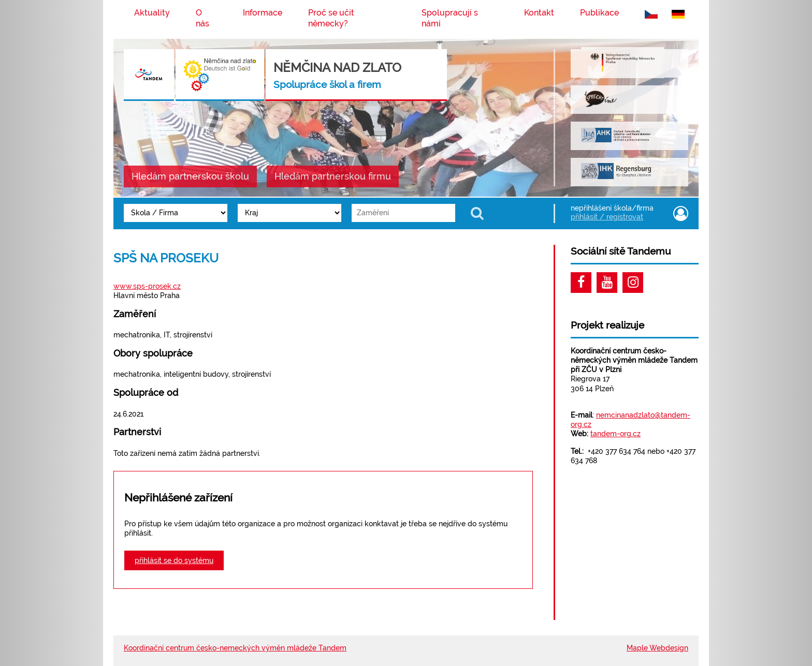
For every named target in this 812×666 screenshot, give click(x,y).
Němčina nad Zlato (337, 75)
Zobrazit (479, 213)
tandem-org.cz (615, 434)
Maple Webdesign (657, 648)
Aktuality (152, 13)
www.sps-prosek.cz (147, 286)
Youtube (607, 283)
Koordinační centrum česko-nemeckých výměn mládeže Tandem (235, 648)
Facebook (581, 283)
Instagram (633, 283)
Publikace (599, 13)
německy (680, 11)
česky (653, 11)
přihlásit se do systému (174, 560)
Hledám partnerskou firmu (333, 176)
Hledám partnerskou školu (190, 176)
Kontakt (539, 13)
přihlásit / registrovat (607, 217)
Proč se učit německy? (331, 18)
